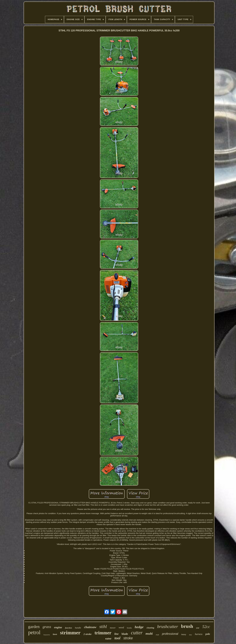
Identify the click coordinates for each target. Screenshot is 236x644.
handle (78, 628)
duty (190, 635)
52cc (206, 627)
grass (47, 627)
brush (187, 626)
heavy (184, 634)
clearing (150, 628)
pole (208, 634)
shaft (157, 635)
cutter (137, 633)
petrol (34, 632)
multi (149, 634)
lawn (55, 634)
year (198, 628)
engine (58, 627)
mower (113, 628)
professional (170, 634)
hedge (139, 627)
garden (34, 627)
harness (199, 634)
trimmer (103, 633)
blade (125, 634)
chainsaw (90, 627)
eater (108, 638)
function (68, 628)
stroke (128, 638)
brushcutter (168, 626)
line (116, 634)
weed (121, 627)
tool (117, 638)
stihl (103, 626)
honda (129, 628)
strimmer (70, 633)
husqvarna (47, 635)
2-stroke (88, 634)
